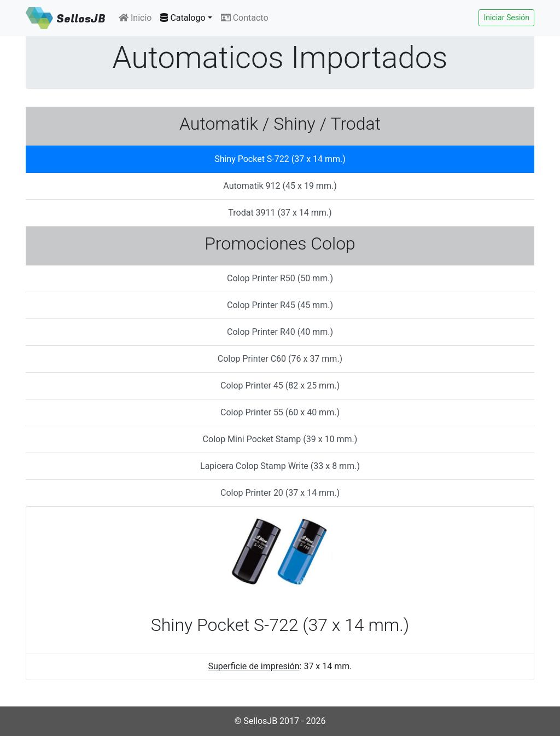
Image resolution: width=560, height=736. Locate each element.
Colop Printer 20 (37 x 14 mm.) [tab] (280, 493)
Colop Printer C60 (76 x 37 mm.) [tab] (280, 359)
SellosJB (81, 19)
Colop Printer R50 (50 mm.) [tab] (280, 278)
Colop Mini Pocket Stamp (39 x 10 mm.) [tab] (280, 439)
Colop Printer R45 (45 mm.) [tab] (280, 305)
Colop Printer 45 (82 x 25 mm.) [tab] (280, 386)
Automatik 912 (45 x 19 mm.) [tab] (280, 186)
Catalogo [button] (183, 18)
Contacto (245, 18)
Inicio (135, 18)
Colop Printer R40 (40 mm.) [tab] (280, 332)
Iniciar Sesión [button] (506, 18)
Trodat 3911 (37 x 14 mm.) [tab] (280, 213)
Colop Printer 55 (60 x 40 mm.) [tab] (280, 412)
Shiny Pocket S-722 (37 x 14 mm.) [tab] (280, 159)
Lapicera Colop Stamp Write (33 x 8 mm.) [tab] (280, 466)
